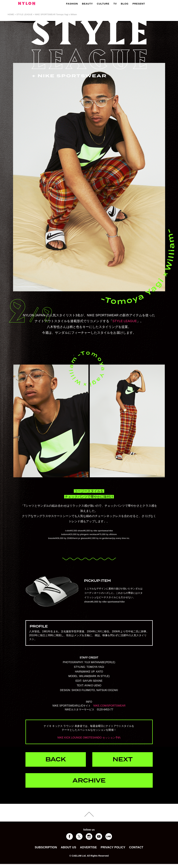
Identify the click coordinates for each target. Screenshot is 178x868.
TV (115, 4)
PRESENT (139, 4)
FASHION (72, 4)
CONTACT (136, 847)
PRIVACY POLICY (113, 847)
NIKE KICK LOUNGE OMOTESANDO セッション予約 (89, 738)
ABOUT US (68, 847)
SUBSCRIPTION (46, 847)
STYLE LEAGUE (125, 321)
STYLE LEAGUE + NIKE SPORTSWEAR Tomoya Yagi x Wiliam (47, 14)
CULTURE (103, 4)
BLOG (125, 4)
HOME (11, 14)
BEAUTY (87, 4)
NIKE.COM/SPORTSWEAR (110, 706)
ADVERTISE (89, 847)
